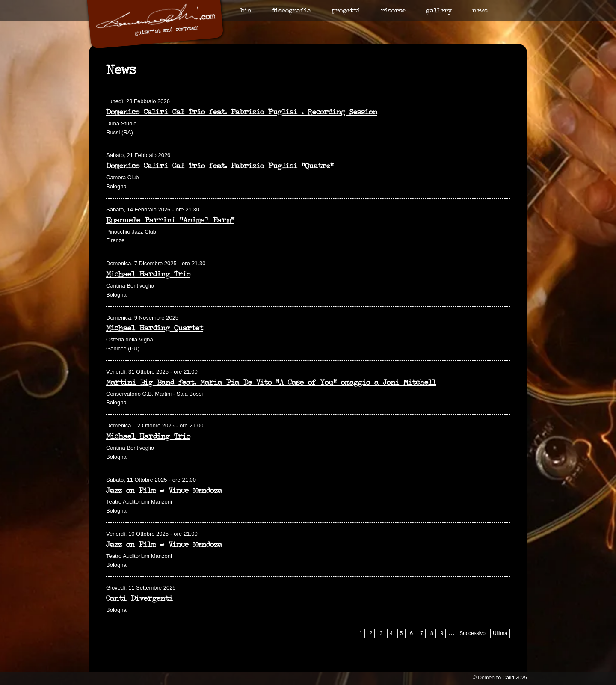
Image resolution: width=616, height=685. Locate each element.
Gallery (439, 11)
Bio (246, 11)
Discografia (291, 11)
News (480, 11)
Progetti (346, 11)
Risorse (393, 11)
